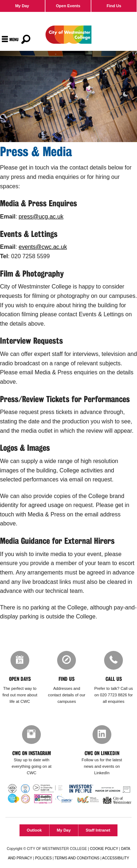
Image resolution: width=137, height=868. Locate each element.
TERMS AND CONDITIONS (77, 858)
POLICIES (43, 858)
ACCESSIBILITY (116, 858)
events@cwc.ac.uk (43, 247)
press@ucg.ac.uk (41, 217)
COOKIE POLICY (104, 849)
